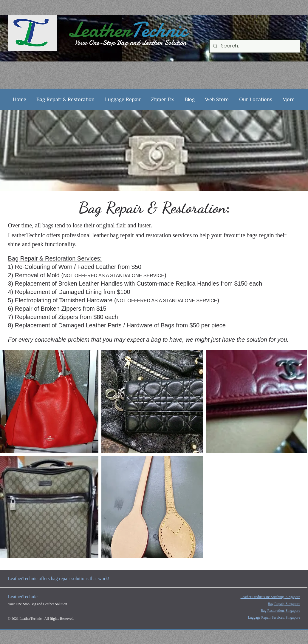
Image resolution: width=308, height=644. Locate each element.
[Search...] (254, 46)
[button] (66, 99)
